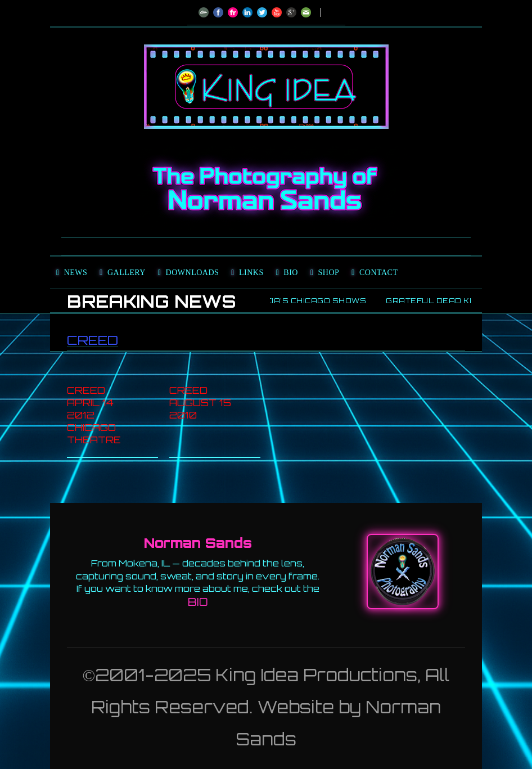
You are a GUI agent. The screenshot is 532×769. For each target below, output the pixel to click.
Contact (379, 273)
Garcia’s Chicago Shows (311, 301)
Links (251, 273)
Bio (291, 273)
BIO (198, 602)
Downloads (193, 273)
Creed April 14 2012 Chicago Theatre (94, 415)
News (76, 273)
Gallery (127, 273)
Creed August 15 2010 (200, 403)
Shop (329, 273)
